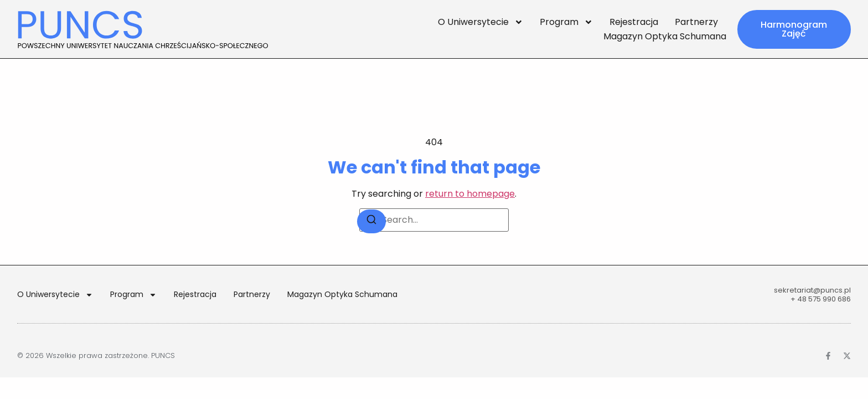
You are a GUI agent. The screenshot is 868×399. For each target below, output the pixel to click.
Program (566, 22)
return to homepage (470, 194)
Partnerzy (696, 22)
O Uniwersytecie (480, 22)
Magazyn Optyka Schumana (665, 36)
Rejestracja (634, 22)
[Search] (371, 221)
